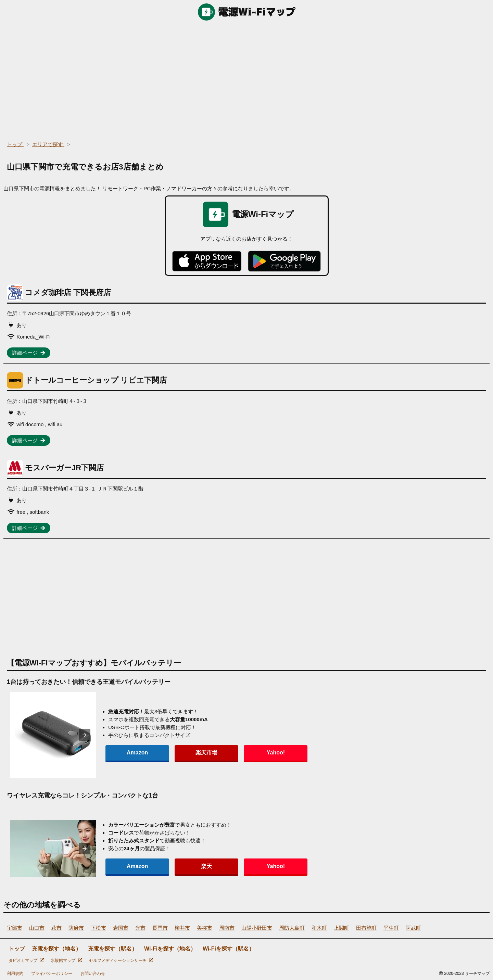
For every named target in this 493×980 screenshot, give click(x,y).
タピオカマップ (26, 960)
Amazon (126, 753)
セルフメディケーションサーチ (121, 960)
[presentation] (85, 735)
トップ (17, 949)
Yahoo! (219, 753)
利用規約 (15, 973)
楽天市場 (173, 753)
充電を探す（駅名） (113, 949)
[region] (246, 79)
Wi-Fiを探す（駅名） (229, 949)
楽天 (173, 866)
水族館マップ (66, 960)
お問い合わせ (93, 973)
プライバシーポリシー (52, 973)
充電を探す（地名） (56, 949)
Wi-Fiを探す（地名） (170, 949)
